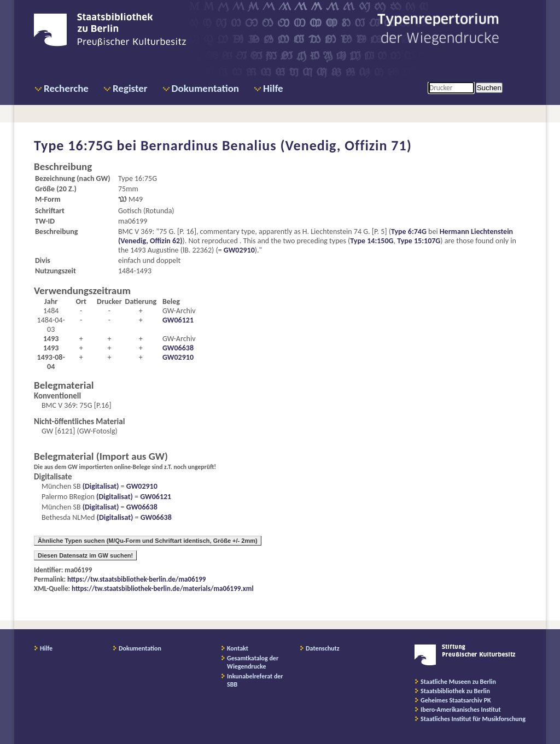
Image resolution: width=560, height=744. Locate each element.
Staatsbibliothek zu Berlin (455, 691)
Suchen (489, 88)
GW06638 (178, 348)
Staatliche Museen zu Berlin (458, 682)
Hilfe (273, 88)
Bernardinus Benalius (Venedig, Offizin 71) (276, 145)
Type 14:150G (372, 241)
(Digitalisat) (100, 486)
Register (130, 88)
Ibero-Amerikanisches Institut (461, 710)
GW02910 (239, 250)
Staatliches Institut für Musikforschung (473, 719)
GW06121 (178, 320)
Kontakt (238, 648)
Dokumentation (205, 88)
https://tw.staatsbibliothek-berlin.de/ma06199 (136, 579)
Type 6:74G (409, 232)
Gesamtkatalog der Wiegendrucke (253, 662)
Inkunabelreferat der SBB (255, 680)
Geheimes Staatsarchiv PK (456, 700)
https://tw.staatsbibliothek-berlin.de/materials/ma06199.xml (163, 588)
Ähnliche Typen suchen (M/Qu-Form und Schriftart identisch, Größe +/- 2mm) (148, 541)
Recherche (66, 88)
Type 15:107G (419, 241)
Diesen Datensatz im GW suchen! (85, 555)
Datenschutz (323, 648)
